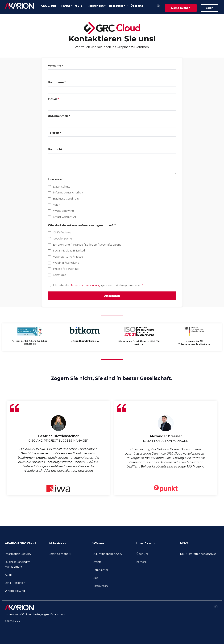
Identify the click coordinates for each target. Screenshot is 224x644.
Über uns (138, 6)
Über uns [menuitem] (142, 554)
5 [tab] (118, 505)
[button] (216, 607)
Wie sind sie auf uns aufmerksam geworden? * (82, 225)
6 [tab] (122, 505)
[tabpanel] (58, 449)
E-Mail (53, 99)
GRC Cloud (50, 6)
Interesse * (56, 179)
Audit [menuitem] (8, 575)
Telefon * (55, 133)
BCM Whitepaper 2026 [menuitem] (107, 554)
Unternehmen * (59, 116)
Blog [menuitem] (95, 579)
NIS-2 (80, 6)
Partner (66, 6)
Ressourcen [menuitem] (100, 587)
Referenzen (97, 6)
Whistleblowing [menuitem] (15, 591)
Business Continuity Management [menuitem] (18, 565)
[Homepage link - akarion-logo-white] (19, 609)
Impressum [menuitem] (11, 615)
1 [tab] (102, 505)
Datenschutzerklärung (85, 285)
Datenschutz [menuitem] (58, 615)
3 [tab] (110, 505)
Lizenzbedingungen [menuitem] (37, 615)
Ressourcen (118, 6)
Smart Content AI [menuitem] (60, 554)
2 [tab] (106, 505)
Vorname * (56, 66)
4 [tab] (114, 505)
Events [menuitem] (97, 563)
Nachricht (55, 149)
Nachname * (57, 82)
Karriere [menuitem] (141, 563)
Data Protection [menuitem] (15, 583)
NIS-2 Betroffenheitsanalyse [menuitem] (198, 554)
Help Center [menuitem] (100, 571)
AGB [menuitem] (22, 615)
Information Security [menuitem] (18, 554)
